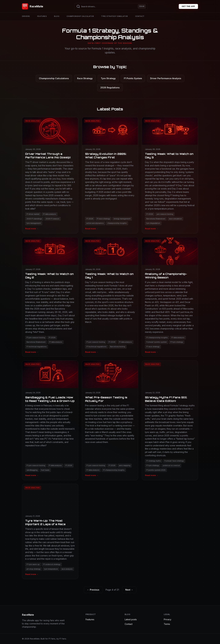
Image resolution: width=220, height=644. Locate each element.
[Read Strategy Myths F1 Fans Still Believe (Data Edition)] (170, 420)
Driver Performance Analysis (166, 78)
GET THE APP (188, 6)
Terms (167, 624)
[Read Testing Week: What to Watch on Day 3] (170, 175)
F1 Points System (133, 78)
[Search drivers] (111, 6)
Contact (140, 16)
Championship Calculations (54, 78)
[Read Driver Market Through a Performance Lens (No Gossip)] (50, 175)
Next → (129, 590)
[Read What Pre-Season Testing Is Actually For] (110, 420)
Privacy (168, 619)
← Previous (93, 590)
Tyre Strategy (108, 78)
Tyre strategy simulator (115, 16)
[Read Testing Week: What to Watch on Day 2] (50, 297)
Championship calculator (80, 16)
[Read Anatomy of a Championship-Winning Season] (170, 297)
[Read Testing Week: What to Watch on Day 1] (110, 297)
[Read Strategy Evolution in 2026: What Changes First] (110, 175)
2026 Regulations (110, 88)
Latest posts (131, 619)
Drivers (26, 16)
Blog (57, 16)
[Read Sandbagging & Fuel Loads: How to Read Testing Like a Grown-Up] (50, 420)
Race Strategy (85, 78)
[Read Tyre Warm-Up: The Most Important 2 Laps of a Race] (50, 531)
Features (42, 16)
